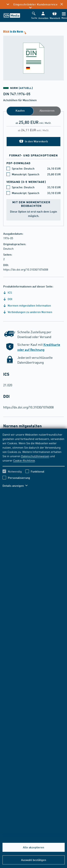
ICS (8, 292)
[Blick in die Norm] (33, 55)
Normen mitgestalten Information (27, 305)
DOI (8, 299)
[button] (43, 16)
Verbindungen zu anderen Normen (28, 312)
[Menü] (64, 16)
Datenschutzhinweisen (35, 456)
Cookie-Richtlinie (24, 460)
